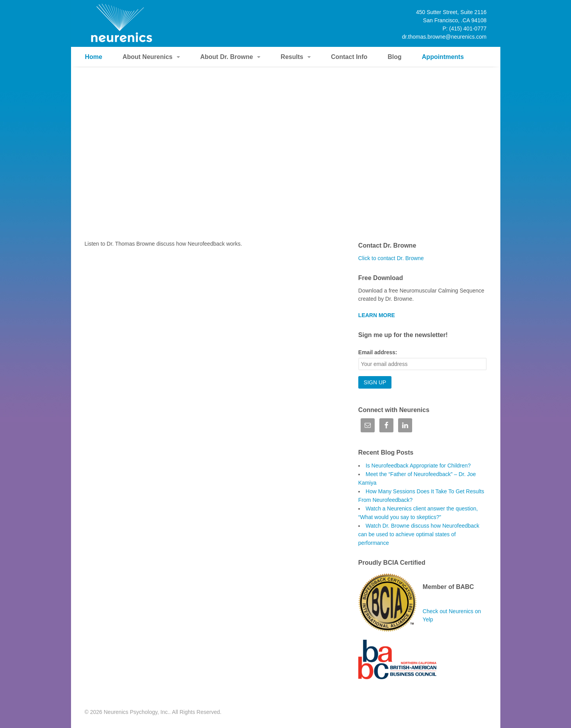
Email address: (378, 352)
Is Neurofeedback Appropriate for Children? (418, 466)
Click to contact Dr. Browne (391, 258)
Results (292, 57)
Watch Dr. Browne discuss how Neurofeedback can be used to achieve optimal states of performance (419, 534)
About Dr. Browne (227, 57)
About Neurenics (148, 57)
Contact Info (349, 57)
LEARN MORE (377, 315)
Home (94, 57)
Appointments (443, 57)
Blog (395, 57)
